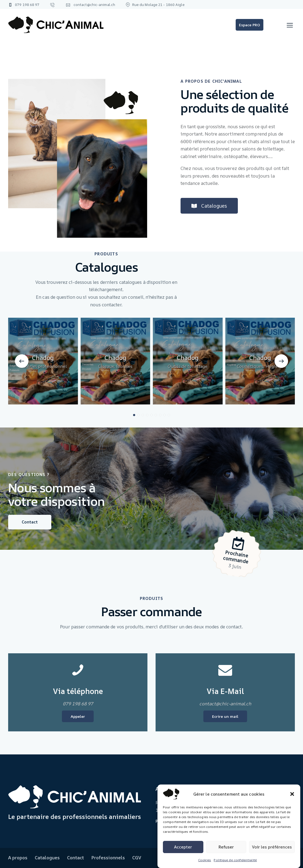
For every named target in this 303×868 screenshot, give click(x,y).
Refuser (226, 847)
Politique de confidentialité (235, 860)
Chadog (43, 442)
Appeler (78, 716)
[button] (292, 794)
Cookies (205, 860)
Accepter (183, 847)
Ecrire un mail (225, 716)
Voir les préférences (272, 847)
